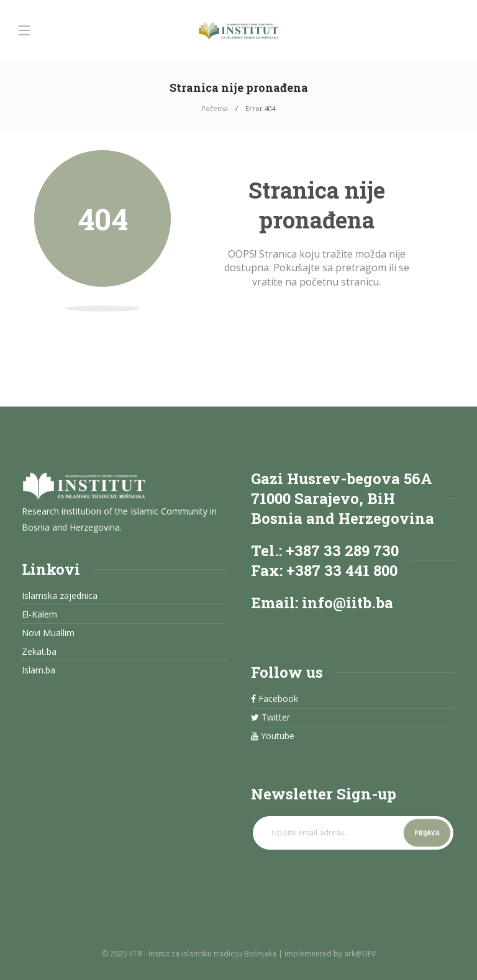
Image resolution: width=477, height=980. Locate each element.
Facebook (275, 699)
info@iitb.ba (348, 603)
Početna (215, 108)
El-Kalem (39, 614)
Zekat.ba (39, 652)
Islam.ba (39, 670)
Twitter (270, 717)
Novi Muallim (48, 633)
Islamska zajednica (60, 596)
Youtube (273, 736)
